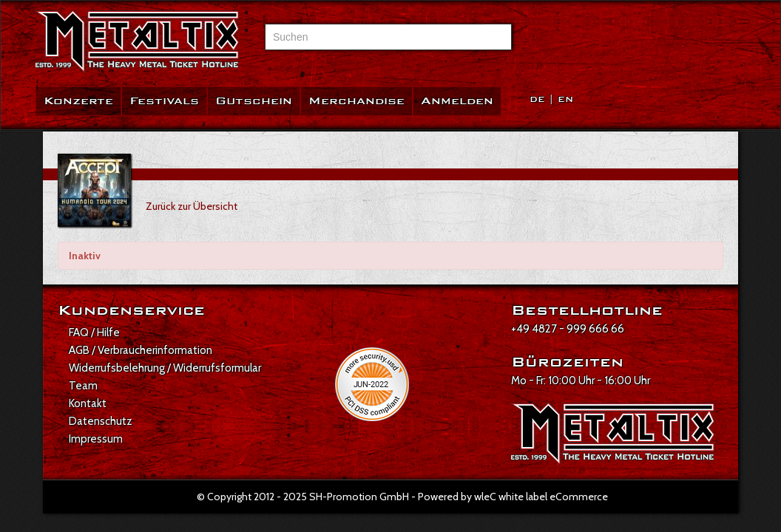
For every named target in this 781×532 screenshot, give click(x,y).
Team (83, 386)
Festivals (164, 101)
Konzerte (78, 101)
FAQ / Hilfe (94, 332)
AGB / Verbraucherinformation (141, 350)
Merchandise (356, 101)
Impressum (96, 439)
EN (565, 99)
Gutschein (254, 101)
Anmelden (457, 101)
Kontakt (88, 403)
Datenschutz (101, 421)
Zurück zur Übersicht (192, 206)
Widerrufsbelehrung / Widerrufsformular (165, 368)
